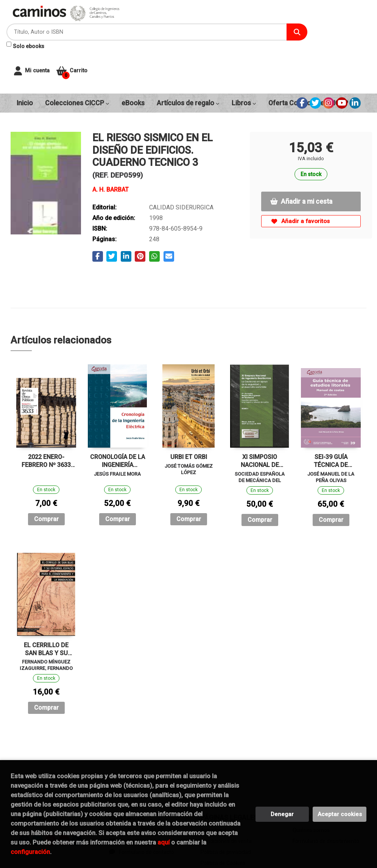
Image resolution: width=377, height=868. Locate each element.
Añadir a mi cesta (301, 159)
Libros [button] (244, 61)
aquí (164, 842)
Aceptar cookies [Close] (340, 814)
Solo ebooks (155, 37)
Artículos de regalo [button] (188, 61)
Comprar (46, 477)
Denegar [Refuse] (282, 814)
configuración (30, 852)
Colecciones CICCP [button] (77, 61)
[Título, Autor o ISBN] (193, 23)
